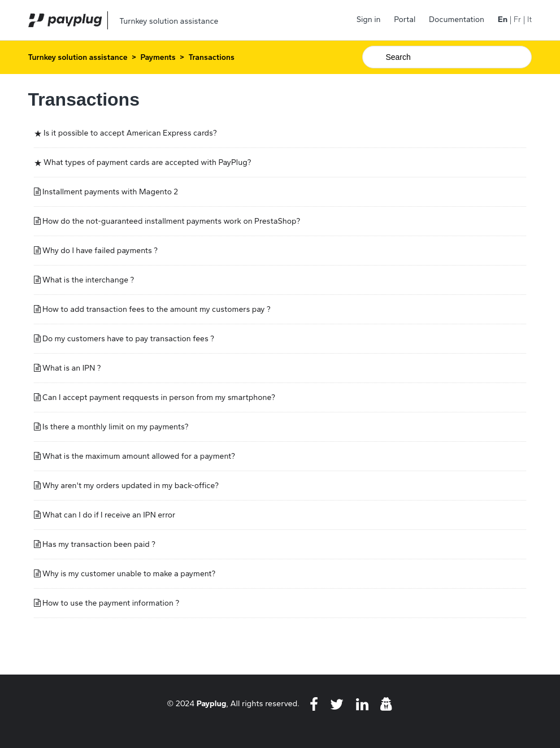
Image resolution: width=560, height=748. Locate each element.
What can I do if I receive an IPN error (109, 515)
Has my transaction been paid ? (99, 544)
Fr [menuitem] (517, 19)
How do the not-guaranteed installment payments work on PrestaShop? (171, 221)
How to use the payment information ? (111, 603)
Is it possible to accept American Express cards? (130, 133)
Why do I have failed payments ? (100, 251)
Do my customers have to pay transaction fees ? (128, 339)
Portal (405, 19)
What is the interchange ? (88, 280)
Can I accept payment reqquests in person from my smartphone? (159, 397)
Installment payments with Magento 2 (110, 192)
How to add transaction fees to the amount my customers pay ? (157, 309)
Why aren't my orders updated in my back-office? (131, 486)
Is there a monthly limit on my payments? (115, 427)
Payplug (212, 703)
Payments (158, 57)
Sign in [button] (369, 19)
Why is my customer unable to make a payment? (129, 574)
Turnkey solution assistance (78, 57)
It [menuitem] (529, 19)
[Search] (447, 57)
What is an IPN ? (71, 368)
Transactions (211, 57)
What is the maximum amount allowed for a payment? (139, 456)
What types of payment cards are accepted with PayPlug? (147, 162)
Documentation (457, 19)
